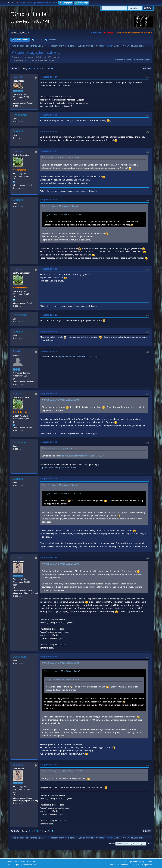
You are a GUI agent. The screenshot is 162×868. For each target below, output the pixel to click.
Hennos (17, 151)
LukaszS (18, 77)
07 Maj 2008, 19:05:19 (48, 657)
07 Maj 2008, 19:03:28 (48, 557)
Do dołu (15, 69)
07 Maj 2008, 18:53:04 (48, 479)
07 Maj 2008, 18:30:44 (48, 332)
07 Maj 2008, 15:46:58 (48, 131)
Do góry (15, 831)
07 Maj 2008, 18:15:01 (48, 200)
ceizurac (18, 558)
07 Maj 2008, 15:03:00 (48, 115)
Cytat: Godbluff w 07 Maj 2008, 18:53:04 (61, 564)
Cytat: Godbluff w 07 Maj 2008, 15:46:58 (61, 158)
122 (48, 69)
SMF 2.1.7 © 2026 (15, 862)
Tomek (17, 351)
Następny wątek (142, 60)
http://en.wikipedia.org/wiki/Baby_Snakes (59, 468)
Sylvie (116, 46)
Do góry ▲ (150, 862)
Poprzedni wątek (124, 60)
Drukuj (147, 69)
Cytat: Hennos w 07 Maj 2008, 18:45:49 (61, 485)
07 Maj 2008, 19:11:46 (48, 765)
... (45, 69)
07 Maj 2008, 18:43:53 (48, 351)
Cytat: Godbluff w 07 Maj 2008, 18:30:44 (61, 400)
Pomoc (127, 862)
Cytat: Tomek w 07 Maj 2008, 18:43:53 (61, 449)
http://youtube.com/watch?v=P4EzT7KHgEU (79, 357)
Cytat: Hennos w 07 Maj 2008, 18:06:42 (61, 206)
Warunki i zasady (138, 862)
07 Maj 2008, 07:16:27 (48, 77)
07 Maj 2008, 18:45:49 (48, 394)
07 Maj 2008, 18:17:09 (48, 269)
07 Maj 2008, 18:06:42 (48, 151)
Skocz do (110, 844)
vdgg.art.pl (108, 33)
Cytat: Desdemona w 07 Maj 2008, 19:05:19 (63, 771)
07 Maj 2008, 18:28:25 (48, 315)
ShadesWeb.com (29, 865)
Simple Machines (30, 862)
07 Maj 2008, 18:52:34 (48, 442)
